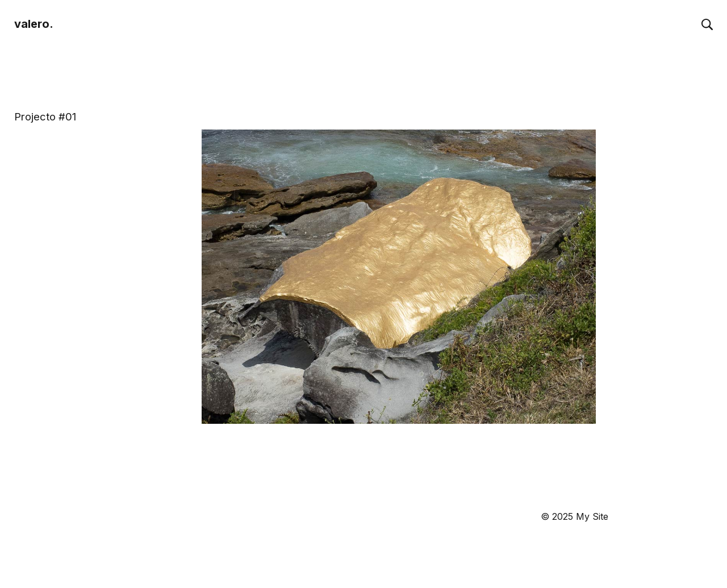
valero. (34, 24)
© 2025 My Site (575, 516)
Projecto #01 (45, 116)
